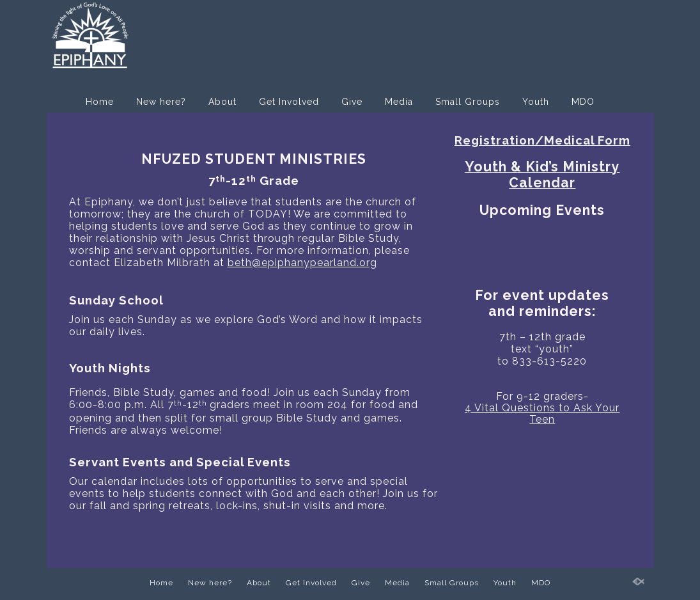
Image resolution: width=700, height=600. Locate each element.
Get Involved (289, 102)
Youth (536, 102)
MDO (583, 102)
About (222, 102)
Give (352, 102)
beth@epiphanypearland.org (302, 263)
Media (399, 102)
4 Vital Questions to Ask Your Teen (542, 414)
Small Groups (468, 102)
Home (100, 102)
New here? (161, 102)
